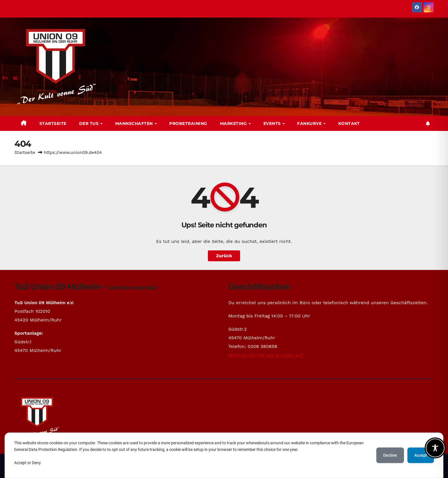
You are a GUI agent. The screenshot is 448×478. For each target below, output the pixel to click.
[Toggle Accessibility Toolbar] (435, 448)
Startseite (53, 123)
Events (273, 123)
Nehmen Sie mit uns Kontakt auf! (266, 355)
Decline (390, 455)
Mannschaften (135, 123)
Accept (421, 455)
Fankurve (310, 123)
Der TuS (90, 123)
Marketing (234, 123)
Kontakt (349, 123)
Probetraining (188, 123)
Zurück (224, 256)
